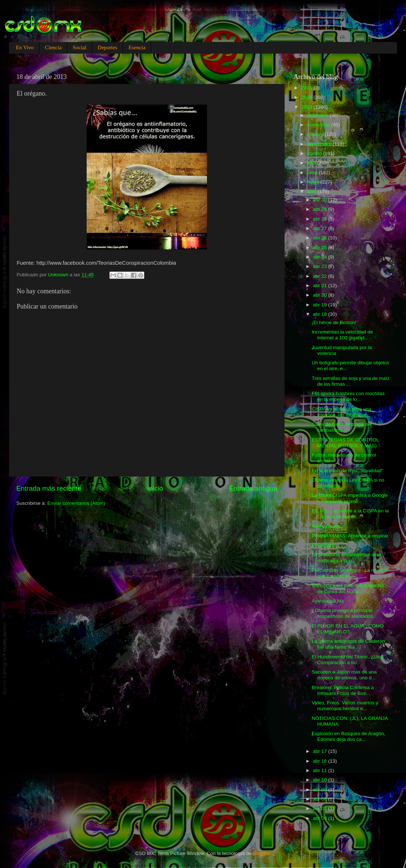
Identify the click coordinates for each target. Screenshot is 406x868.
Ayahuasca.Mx (328, 601)
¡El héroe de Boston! (334, 322)
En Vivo (25, 47)
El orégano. (324, 545)
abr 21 (320, 286)
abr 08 (320, 799)
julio (312, 163)
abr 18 (320, 314)
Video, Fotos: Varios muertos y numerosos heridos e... (345, 706)
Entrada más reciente (49, 488)
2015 (307, 88)
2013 (307, 107)
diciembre (318, 115)
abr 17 (320, 751)
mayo (314, 182)
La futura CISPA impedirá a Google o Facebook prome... (350, 498)
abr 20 (320, 295)
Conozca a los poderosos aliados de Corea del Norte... (348, 588)
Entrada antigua (253, 488)
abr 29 (320, 209)
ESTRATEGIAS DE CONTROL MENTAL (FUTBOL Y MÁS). (345, 443)
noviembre (319, 125)
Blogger (261, 853)
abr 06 (320, 818)
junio (313, 173)
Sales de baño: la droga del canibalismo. (341, 427)
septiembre (320, 144)
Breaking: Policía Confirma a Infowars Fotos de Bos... (343, 690)
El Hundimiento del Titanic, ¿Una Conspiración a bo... (347, 660)
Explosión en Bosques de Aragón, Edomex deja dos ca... (349, 736)
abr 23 (320, 266)
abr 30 (320, 200)
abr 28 (320, 219)
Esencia (137, 47)
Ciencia (53, 47)
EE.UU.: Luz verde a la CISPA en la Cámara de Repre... (350, 514)
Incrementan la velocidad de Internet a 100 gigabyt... (342, 335)
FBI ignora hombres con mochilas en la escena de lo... (348, 396)
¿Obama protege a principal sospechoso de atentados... (344, 613)
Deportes (107, 47)
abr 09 (320, 790)
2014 (307, 97)
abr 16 (320, 761)
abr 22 (320, 276)
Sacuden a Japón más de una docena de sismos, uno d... (344, 675)
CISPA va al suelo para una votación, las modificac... (341, 412)
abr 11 (320, 770)
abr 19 (320, 305)
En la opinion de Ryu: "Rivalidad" (347, 471)
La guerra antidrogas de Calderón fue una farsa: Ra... (348, 644)
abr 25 (320, 248)
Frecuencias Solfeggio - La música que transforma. (349, 573)
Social (80, 47)
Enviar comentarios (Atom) (76, 503)
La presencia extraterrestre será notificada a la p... (346, 557)
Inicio (155, 488)
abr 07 (320, 808)
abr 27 (320, 228)
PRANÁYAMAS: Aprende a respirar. (351, 536)
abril (312, 191)
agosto (315, 153)
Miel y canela (326, 526)
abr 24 (320, 257)
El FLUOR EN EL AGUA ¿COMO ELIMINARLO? (348, 629)
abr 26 (320, 238)
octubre (316, 134)
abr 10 (320, 780)
